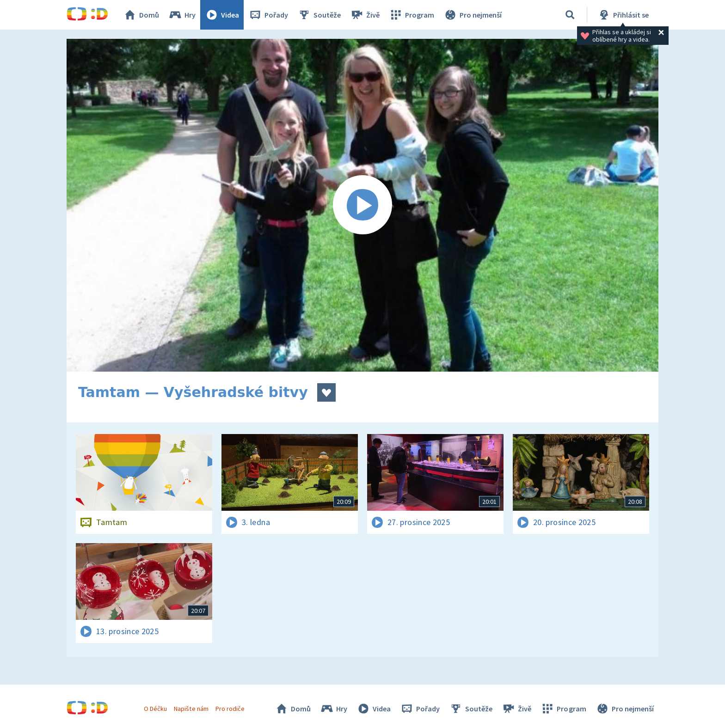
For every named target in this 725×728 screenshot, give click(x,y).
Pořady (268, 15)
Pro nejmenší (473, 15)
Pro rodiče (230, 709)
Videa (222, 15)
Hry (182, 15)
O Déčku (155, 709)
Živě (365, 15)
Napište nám (191, 709)
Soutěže (319, 15)
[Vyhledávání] (570, 15)
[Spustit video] (362, 205)
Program (412, 15)
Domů (141, 15)
